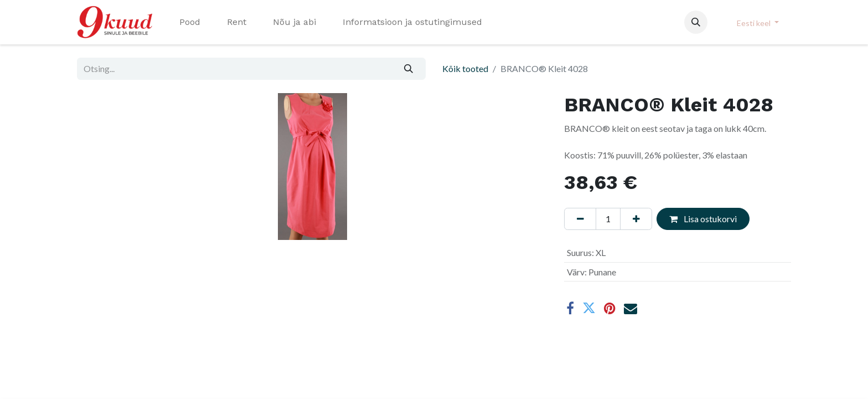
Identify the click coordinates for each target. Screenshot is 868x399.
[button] (696, 22)
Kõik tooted (465, 68)
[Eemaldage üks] (580, 219)
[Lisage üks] (636, 219)
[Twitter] (589, 308)
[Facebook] (570, 308)
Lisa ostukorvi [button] (703, 219)
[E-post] (631, 308)
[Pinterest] (610, 308)
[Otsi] (409, 69)
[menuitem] (190, 22)
